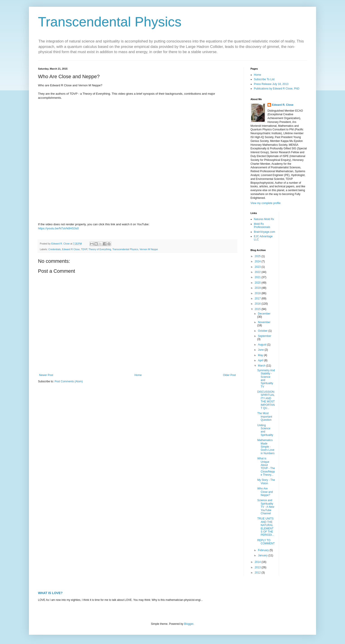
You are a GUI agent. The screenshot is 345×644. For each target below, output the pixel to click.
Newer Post (46, 375)
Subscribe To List (264, 79)
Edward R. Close (283, 105)
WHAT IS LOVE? (50, 593)
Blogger (189, 624)
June (261, 350)
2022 (258, 272)
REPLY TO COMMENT (266, 542)
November (264, 322)
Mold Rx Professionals (262, 226)
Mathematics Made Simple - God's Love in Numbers (266, 447)
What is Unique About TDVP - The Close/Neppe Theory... (266, 467)
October (263, 331)
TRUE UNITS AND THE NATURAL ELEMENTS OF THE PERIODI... (266, 527)
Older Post (229, 375)
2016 (258, 304)
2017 (258, 298)
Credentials (55, 249)
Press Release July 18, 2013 (271, 84)
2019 (258, 288)
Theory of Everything (100, 249)
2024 (258, 261)
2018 (258, 293)
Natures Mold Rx (264, 219)
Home (138, 375)
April (261, 360)
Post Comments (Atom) (69, 381)
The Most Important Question (265, 417)
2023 (258, 267)
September (265, 336)
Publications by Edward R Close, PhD (277, 89)
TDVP (84, 249)
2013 (258, 567)
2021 (258, 277)
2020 (258, 283)
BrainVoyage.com (265, 232)
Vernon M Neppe (149, 249)
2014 (258, 562)
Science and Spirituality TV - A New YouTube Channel (266, 507)
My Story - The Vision (266, 482)
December (264, 314)
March (262, 366)
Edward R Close (71, 249)
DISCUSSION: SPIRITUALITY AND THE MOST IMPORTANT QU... (266, 400)
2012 (258, 573)
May (261, 355)
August (263, 345)
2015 (258, 309)
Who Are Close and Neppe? (265, 492)
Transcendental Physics (110, 22)
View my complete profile (266, 203)
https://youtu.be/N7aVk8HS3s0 (58, 228)
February (264, 550)
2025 (258, 256)
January (263, 555)
